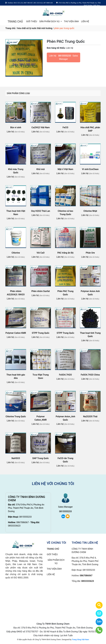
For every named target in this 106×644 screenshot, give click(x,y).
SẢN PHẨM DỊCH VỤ (50, 21)
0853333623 (14, 526)
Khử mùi (41, 169)
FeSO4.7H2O (65, 375)
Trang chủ (10, 28)
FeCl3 (65, 127)
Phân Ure (90, 253)
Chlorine (16, 253)
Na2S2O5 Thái (90, 416)
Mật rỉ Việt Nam (65, 169)
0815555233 (65, 56)
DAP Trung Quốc (41, 458)
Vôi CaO (41, 253)
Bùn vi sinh (16, 127)
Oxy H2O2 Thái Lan (41, 211)
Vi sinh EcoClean (90, 169)
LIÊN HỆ (85, 21)
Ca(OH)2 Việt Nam (41, 127)
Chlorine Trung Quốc (16, 416)
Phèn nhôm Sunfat (41, 291)
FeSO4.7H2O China (90, 375)
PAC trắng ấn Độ (65, 253)
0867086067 (22, 522)
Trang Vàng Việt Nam (80, 639)
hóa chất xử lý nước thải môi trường (35, 28)
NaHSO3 (16, 458)
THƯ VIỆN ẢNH (71, 21)
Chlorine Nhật (90, 211)
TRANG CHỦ (15, 22)
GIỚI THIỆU (32, 21)
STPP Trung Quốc (41, 333)
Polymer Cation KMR (16, 333)
